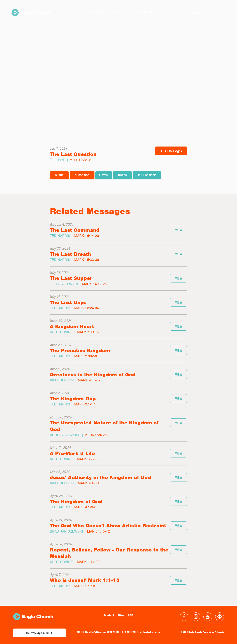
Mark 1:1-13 (85, 586)
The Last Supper (71, 278)
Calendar (97, 12)
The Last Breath (70, 254)
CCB (130, 615)
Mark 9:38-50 (86, 356)
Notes (122, 175)
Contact (109, 615)
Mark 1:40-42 (98, 531)
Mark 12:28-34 (81, 160)
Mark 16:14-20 (87, 236)
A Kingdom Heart (72, 326)
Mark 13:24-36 (87, 308)
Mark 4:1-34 (85, 507)
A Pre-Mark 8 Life (72, 453)
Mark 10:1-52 (88, 332)
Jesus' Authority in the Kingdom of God (100, 477)
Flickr (220, 617)
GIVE (116, 12)
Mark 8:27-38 (88, 459)
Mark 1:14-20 (88, 562)
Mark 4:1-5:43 (90, 483)
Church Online (139, 12)
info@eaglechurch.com (150, 632)
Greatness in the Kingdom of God (93, 375)
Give (121, 615)
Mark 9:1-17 (85, 404)
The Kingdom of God (76, 502)
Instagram (196, 617)
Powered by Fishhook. (213, 632)
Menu (197, 13)
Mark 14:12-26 (94, 284)
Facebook (184, 617)
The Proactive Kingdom (80, 350)
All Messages (173, 151)
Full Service (147, 175)
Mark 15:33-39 (87, 260)
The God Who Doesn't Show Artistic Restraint (108, 526)
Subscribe (82, 175)
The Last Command (75, 230)
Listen (104, 175)
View (179, 230)
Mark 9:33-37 (89, 380)
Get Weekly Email (37, 633)
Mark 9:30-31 (96, 435)
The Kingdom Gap (73, 399)
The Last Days (68, 302)
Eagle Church (31, 13)
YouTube (208, 617)
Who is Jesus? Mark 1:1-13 (85, 580)
